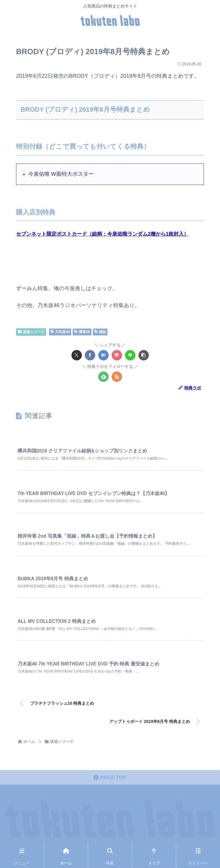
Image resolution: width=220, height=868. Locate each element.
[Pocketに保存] (117, 355)
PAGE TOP (110, 785)
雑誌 (100, 332)
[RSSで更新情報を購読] (117, 377)
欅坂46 (82, 332)
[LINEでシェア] (130, 355)
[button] (144, 355)
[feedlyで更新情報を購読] (103, 377)
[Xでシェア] (77, 355)
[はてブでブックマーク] (103, 355)
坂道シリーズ (31, 332)
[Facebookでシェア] (90, 355)
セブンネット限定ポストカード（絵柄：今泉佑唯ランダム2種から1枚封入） (107, 234)
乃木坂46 (60, 332)
